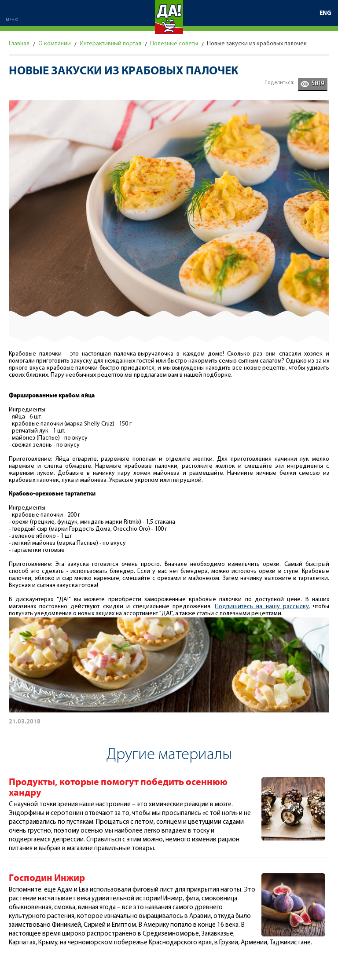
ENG (325, 13)
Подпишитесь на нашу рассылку (262, 607)
